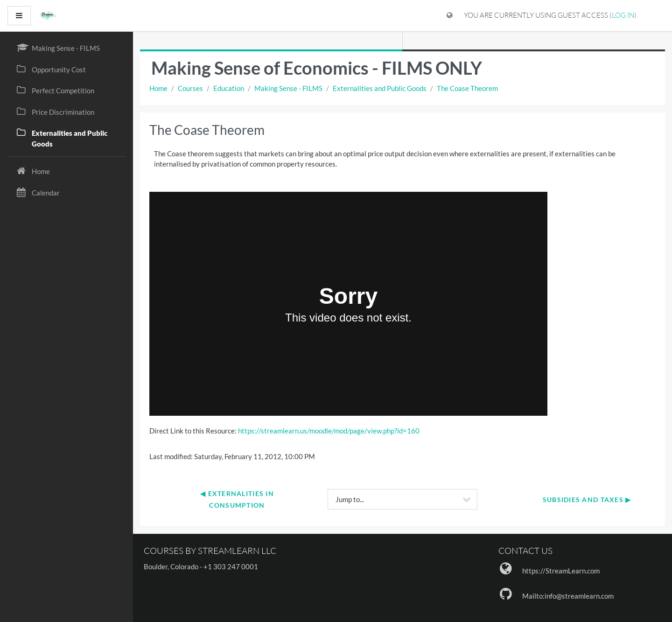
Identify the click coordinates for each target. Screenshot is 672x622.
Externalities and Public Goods (380, 88)
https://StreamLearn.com (561, 571)
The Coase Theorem (467, 88)
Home (158, 88)
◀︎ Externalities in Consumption (238, 499)
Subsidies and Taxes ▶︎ (587, 500)
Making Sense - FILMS (288, 88)
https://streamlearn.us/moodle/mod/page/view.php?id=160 (329, 431)
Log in (623, 15)
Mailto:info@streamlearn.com (568, 596)
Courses (190, 88)
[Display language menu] (450, 16)
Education (229, 88)
